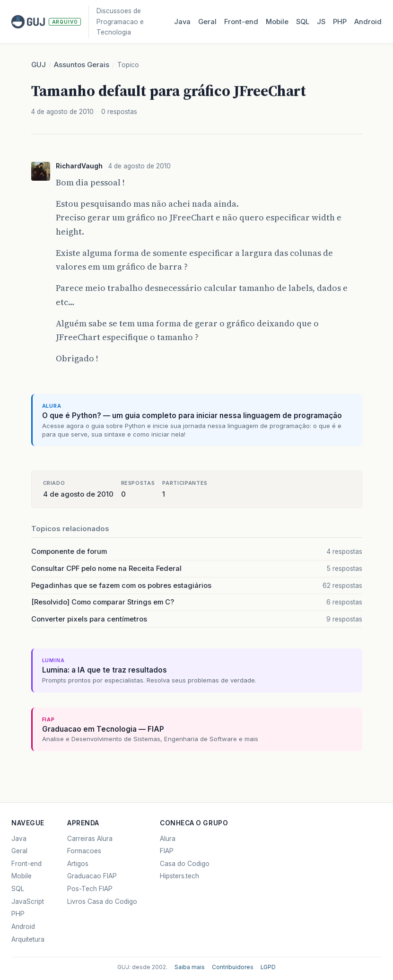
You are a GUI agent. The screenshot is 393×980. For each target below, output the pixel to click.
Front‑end (241, 22)
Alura (168, 839)
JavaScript (28, 901)
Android (368, 22)
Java (182, 22)
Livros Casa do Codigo (102, 901)
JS (321, 22)
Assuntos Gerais (82, 65)
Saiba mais (190, 967)
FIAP (167, 851)
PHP (340, 22)
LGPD (268, 967)
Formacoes (84, 851)
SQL (303, 22)
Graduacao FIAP (92, 876)
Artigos (78, 864)
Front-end (26, 864)
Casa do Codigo (185, 864)
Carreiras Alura (90, 839)
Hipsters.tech (179, 876)
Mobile (277, 22)
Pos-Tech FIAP (90, 889)
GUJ (39, 65)
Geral (207, 22)
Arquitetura (28, 939)
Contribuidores (233, 967)
